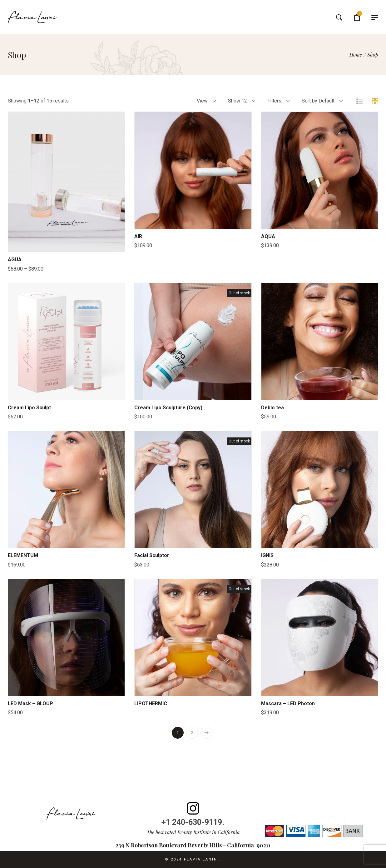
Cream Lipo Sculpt (29, 408)
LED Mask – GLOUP (30, 703)
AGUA (15, 259)
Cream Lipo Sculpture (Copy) (168, 408)
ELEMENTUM (23, 555)
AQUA (268, 236)
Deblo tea (272, 408)
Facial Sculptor (152, 555)
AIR (138, 236)
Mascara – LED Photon (288, 703)
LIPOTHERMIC (151, 703)
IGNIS (267, 555)
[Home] (356, 55)
